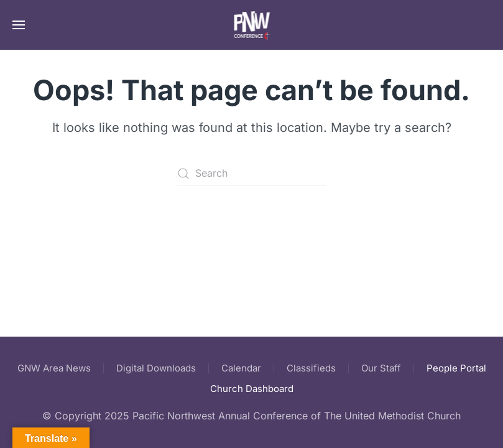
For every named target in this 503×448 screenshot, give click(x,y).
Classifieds (311, 368)
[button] (19, 25)
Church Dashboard (252, 389)
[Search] (252, 174)
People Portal (456, 368)
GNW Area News (54, 368)
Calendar (241, 368)
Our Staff (381, 368)
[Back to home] (251, 25)
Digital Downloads (156, 368)
